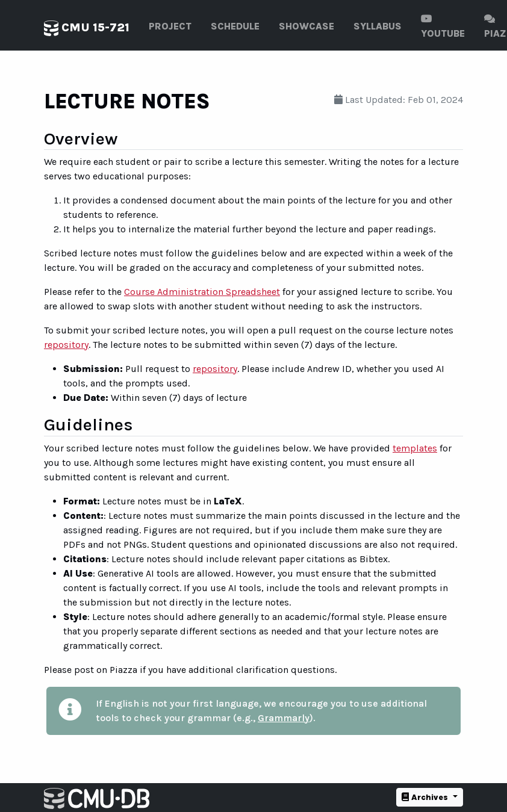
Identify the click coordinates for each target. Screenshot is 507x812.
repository (66, 345)
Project (170, 26)
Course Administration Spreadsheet (202, 292)
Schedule (235, 26)
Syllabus (378, 26)
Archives (426, 797)
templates (415, 448)
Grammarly (284, 718)
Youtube (443, 26)
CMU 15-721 (87, 28)
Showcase (306, 26)
